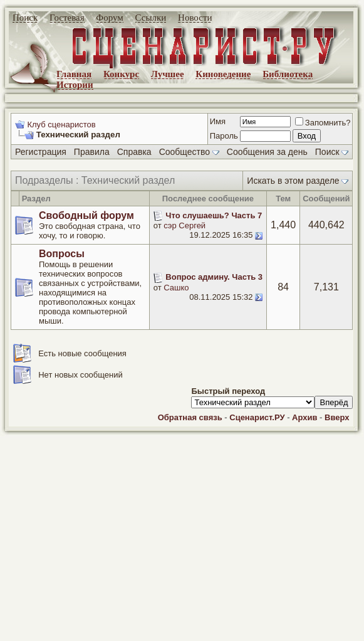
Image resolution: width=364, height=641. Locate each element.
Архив (304, 417)
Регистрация (41, 152)
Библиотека (288, 74)
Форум (109, 18)
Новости (195, 18)
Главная (74, 74)
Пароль (224, 136)
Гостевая (67, 18)
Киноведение (223, 74)
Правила (92, 152)
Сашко (176, 288)
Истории (75, 85)
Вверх (337, 417)
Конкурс (121, 74)
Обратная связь (190, 417)
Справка (134, 152)
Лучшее (168, 74)
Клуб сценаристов (61, 124)
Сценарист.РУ (257, 417)
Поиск (25, 18)
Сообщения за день (267, 152)
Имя (218, 121)
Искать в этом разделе (293, 181)
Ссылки (151, 18)
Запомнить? (323, 123)
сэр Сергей (185, 225)
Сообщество (189, 152)
